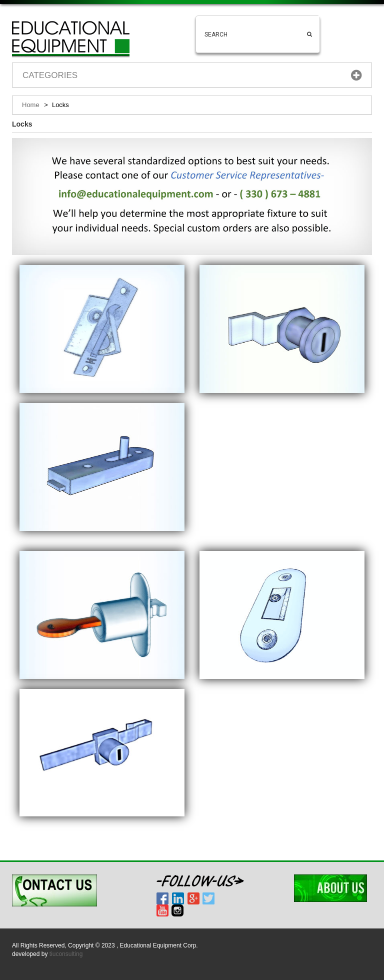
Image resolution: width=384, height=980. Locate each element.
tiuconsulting (66, 954)
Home (31, 105)
